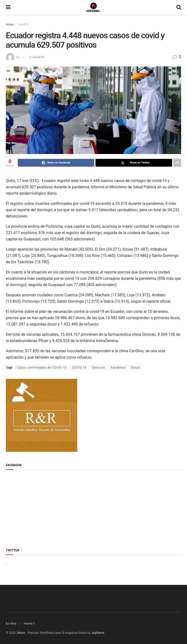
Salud (136, 368)
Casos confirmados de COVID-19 (42, 368)
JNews (21, 633)
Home (10, 25)
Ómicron (99, 368)
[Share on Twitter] (134, 163)
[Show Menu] (8, 7)
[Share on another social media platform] (177, 163)
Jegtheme (98, 633)
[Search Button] (179, 7)
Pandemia (118, 368)
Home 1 (29, 623)
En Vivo (11, 623)
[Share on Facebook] (56, 163)
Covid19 (23, 25)
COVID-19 (79, 368)
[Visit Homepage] (93, 7)
